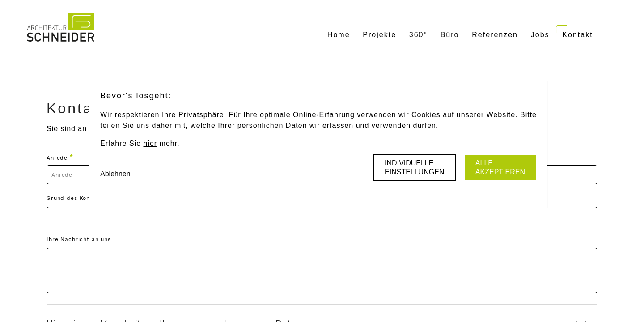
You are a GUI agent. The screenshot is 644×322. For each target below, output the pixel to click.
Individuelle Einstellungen (414, 167)
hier (150, 143)
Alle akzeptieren (500, 167)
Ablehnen (115, 174)
